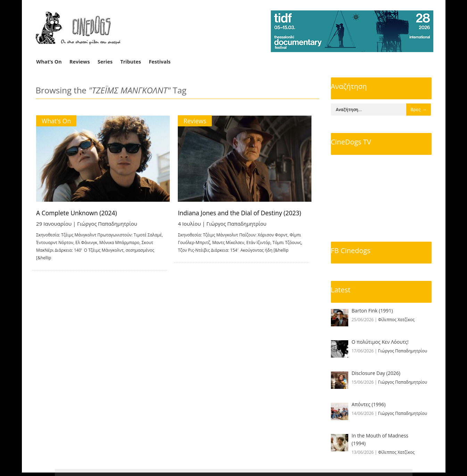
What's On (57, 121)
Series (105, 62)
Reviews (80, 62)
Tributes (131, 62)
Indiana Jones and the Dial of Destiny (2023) (249, 213)
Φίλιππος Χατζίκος (396, 320)
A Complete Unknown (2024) (78, 213)
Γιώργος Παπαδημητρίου (108, 224)
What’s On (49, 62)
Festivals (160, 62)
